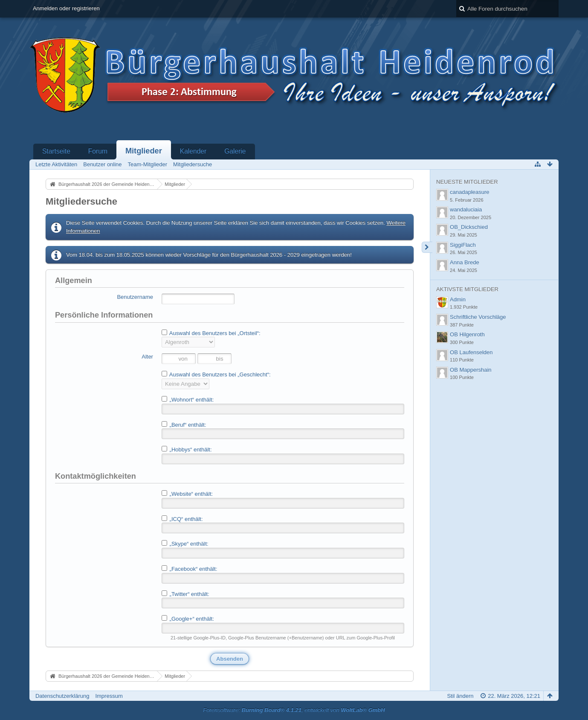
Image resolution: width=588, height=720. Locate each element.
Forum (98, 151)
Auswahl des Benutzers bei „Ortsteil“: (211, 333)
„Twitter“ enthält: (185, 594)
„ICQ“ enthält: (182, 519)
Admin (458, 299)
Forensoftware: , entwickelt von (294, 710)
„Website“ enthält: (187, 494)
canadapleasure (470, 192)
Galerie (235, 151)
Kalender (193, 151)
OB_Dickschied (469, 227)
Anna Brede (465, 262)
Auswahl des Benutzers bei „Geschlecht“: (216, 374)
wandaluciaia (466, 210)
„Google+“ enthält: (188, 619)
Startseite (56, 151)
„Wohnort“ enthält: (188, 399)
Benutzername (135, 297)
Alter (147, 357)
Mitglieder (144, 151)
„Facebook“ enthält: (190, 569)
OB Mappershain (471, 370)
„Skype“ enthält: (185, 544)
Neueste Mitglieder (467, 182)
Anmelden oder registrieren (66, 8)
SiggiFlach (463, 245)
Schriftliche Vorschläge (478, 317)
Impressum (109, 696)
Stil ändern (460, 696)
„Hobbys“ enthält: (187, 449)
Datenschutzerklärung (62, 696)
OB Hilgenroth (467, 334)
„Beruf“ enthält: (184, 425)
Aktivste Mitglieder (467, 289)
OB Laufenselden (471, 352)
